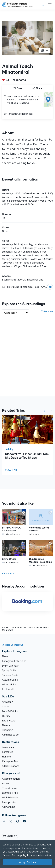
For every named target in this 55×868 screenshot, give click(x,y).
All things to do (10, 735)
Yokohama (19, 80)
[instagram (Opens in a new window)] (18, 821)
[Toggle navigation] (50, 5)
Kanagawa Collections (14, 661)
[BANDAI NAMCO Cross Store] (14, 522)
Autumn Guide (10, 680)
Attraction (8, 702)
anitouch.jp (15, 114)
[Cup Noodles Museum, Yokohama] (41, 554)
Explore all (8, 689)
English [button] (9, 836)
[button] (45, 411)
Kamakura (8, 752)
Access (6, 783)
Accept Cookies (27, 862)
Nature (6, 725)
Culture (6, 707)
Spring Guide (9, 670)
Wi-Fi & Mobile (10, 797)
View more (8, 573)
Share (37, 88)
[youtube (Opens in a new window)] (24, 821)
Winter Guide (9, 684)
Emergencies (9, 802)
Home (5, 627)
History (6, 716)
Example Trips (10, 793)
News (5, 656)
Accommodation (11, 779)
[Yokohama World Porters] (41, 522)
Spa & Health (9, 721)
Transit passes (10, 788)
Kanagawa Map (11, 761)
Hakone (6, 757)
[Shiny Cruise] (14, 552)
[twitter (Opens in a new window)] (11, 821)
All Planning (9, 807)
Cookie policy (19, 855)
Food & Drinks (10, 711)
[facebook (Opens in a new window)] (4, 821)
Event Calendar (10, 666)
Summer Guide (10, 675)
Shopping (7, 730)
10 (44, 51)
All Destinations (11, 766)
